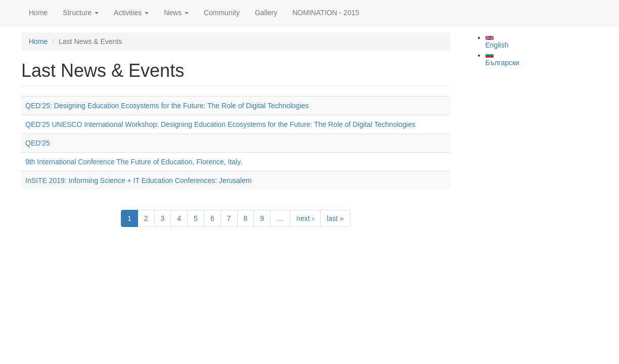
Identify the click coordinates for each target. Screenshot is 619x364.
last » (335, 218)
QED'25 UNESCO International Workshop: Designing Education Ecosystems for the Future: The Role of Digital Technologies (220, 124)
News (176, 13)
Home (38, 13)
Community (222, 13)
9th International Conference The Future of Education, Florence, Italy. (134, 162)
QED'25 (38, 143)
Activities (131, 13)
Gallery (266, 13)
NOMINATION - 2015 (326, 13)
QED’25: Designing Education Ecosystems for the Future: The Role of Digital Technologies (167, 106)
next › (305, 218)
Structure (81, 13)
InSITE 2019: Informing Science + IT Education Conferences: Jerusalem (139, 180)
